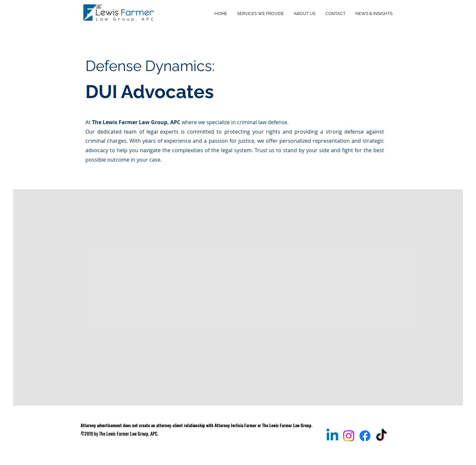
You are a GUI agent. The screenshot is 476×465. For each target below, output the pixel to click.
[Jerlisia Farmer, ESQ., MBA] (332, 436)
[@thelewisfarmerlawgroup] (349, 436)
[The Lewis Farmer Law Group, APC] (365, 436)
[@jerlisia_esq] (381, 436)
